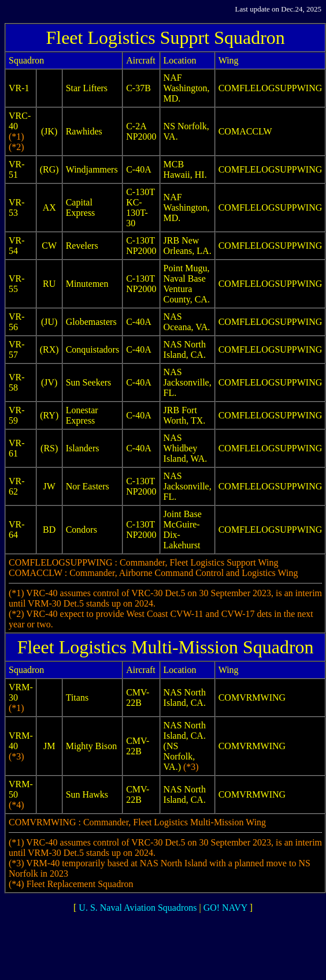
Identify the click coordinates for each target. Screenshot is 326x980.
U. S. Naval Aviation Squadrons (138, 908)
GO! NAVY (225, 908)
